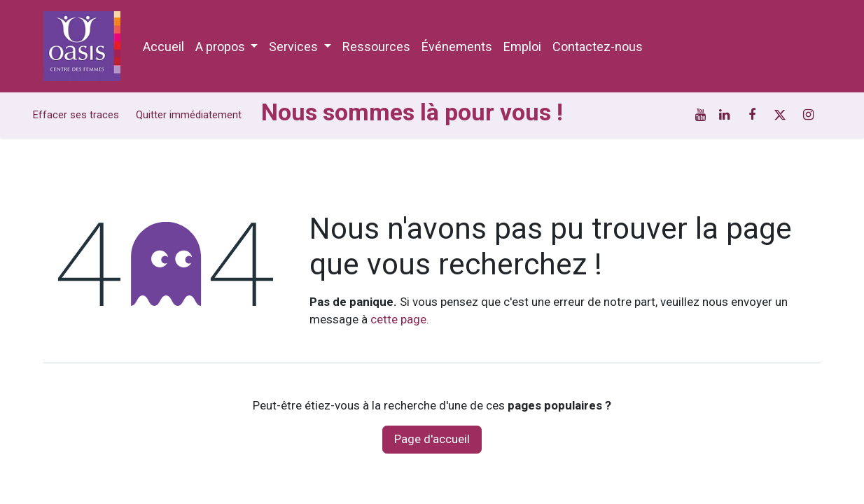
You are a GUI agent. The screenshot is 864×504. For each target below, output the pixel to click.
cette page (398, 319)
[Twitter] (780, 115)
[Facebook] (752, 115)
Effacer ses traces (76, 115)
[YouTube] (701, 115)
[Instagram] (808, 115)
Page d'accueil (432, 439)
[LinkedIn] (724, 115)
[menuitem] (163, 47)
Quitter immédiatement (189, 115)
